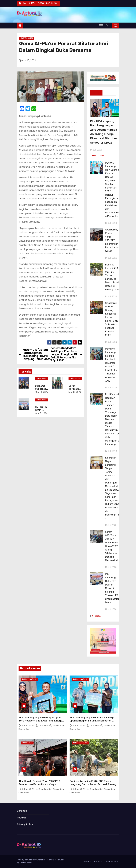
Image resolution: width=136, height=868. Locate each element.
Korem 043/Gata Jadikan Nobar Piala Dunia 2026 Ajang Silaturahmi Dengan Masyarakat (112, 546)
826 (98, 616)
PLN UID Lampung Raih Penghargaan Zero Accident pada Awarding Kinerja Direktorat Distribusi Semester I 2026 (41, 721)
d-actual (42, 725)
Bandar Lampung (29, 679)
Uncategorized (27, 38)
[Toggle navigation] (101, 26)
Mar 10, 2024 (42, 392)
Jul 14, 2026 (28, 725)
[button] (108, 25)
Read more (98, 155)
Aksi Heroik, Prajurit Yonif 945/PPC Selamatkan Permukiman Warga (112, 240)
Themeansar (26, 863)
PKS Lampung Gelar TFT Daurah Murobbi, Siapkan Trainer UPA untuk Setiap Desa (112, 588)
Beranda (22, 811)
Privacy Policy (25, 824)
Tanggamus (27, 743)
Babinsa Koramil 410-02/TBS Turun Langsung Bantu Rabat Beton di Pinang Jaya (93, 784)
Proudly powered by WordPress (32, 860)
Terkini (96, 93)
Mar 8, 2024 (75, 392)
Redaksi (21, 818)
